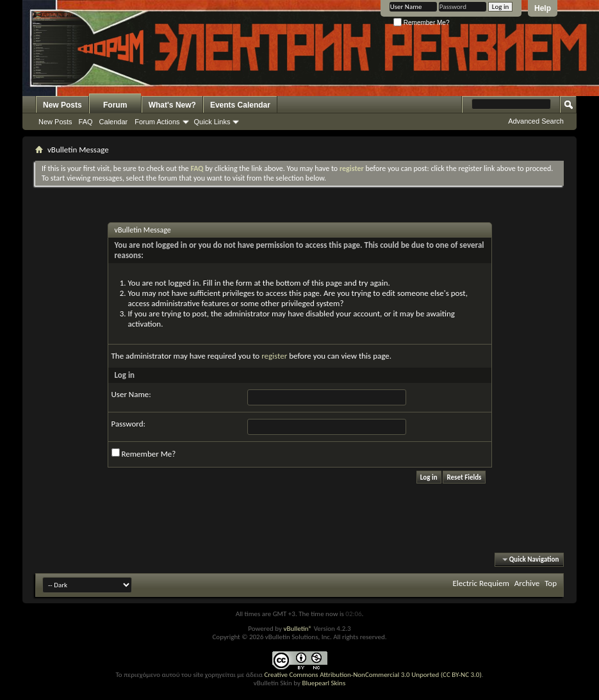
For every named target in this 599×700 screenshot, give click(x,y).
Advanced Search (536, 121)
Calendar (114, 122)
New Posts (62, 105)
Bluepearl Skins (324, 683)
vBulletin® (298, 629)
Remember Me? (421, 23)
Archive (527, 583)
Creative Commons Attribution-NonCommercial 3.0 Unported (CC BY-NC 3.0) (373, 675)
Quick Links (212, 122)
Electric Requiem (480, 583)
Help (543, 8)
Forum (115, 105)
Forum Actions (157, 122)
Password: (128, 424)
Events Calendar (240, 105)
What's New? (172, 105)
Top (551, 583)
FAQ (86, 122)
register (274, 356)
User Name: (131, 394)
